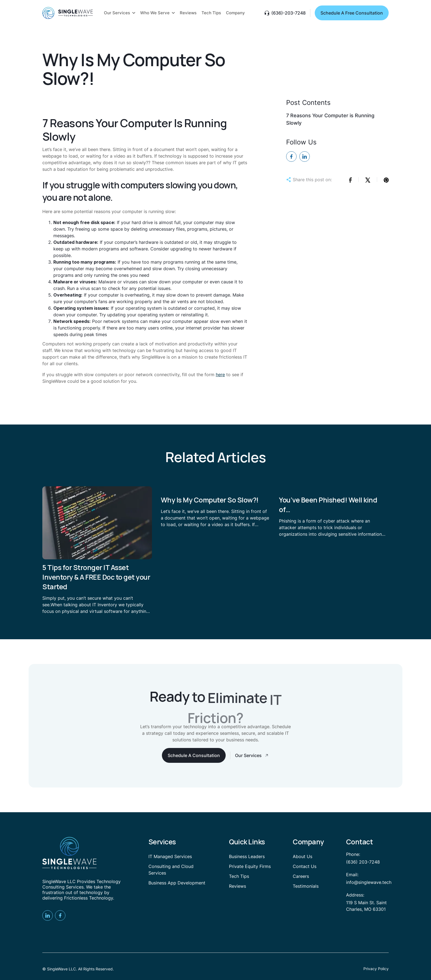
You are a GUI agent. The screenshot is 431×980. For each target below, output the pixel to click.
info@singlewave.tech (369, 882)
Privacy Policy (376, 969)
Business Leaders (247, 856)
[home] (68, 13)
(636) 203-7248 (363, 862)
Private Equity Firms (250, 866)
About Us (302, 856)
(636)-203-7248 (288, 13)
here (220, 375)
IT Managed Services (170, 856)
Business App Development (177, 883)
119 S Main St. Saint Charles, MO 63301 (366, 906)
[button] (120, 13)
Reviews (237, 886)
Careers (301, 876)
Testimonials (306, 886)
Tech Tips (239, 876)
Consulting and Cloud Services (171, 870)
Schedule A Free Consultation (352, 13)
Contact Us (305, 866)
